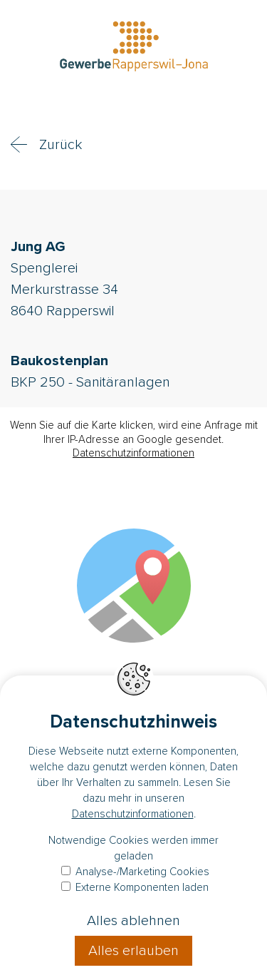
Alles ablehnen (133, 921)
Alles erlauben (133, 951)
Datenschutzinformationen (133, 453)
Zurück (61, 145)
